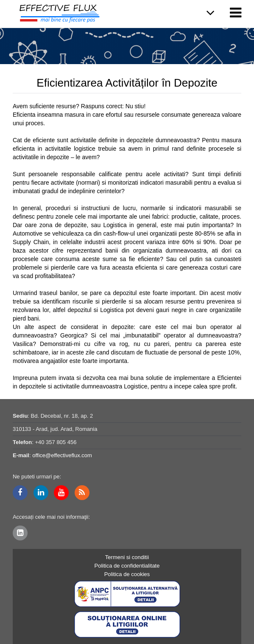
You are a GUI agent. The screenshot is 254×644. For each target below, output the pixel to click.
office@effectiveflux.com (62, 455)
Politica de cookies (127, 574)
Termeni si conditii (127, 557)
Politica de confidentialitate (127, 566)
